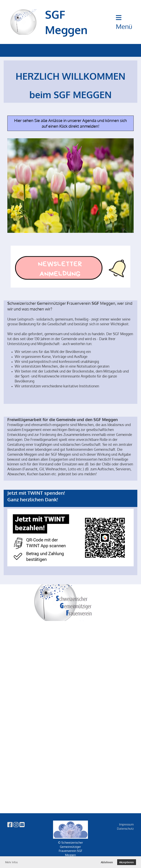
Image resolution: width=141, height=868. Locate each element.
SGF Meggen (66, 22)
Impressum (126, 824)
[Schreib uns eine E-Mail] (22, 824)
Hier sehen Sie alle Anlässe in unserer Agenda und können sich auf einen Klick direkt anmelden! (70, 123)
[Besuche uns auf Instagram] (16, 824)
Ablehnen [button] (107, 862)
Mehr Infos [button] (11, 862)
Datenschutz (125, 829)
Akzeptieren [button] (126, 862)
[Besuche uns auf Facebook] (10, 824)
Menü (124, 22)
